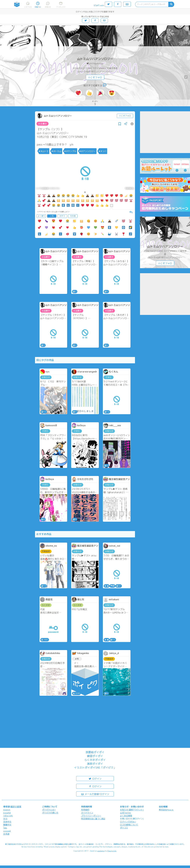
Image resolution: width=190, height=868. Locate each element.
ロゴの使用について (129, 825)
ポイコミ (124, 828)
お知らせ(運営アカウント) (132, 810)
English (7, 810)
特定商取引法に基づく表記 (93, 819)
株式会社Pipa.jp (166, 810)
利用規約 (85, 810)
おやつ (62, 216)
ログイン (95, 778)
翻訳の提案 (16, 807)
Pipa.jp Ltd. (112, 851)
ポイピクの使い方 (50, 813)
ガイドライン (87, 813)
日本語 (6, 834)
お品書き (42, 124)
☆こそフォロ (95, 77)
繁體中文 (7, 825)
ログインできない (128, 822)
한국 (5, 819)
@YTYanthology (96, 64)
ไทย (5, 828)
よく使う (41, 216)
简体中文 (7, 822)
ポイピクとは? (49, 810)
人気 (52, 216)
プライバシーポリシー (91, 816)
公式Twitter (126, 813)
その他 (73, 216)
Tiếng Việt (8, 816)
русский (7, 831)
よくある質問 (126, 816)
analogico (101, 851)
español (7, 813)
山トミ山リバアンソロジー (95, 59)
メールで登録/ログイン (95, 794)
